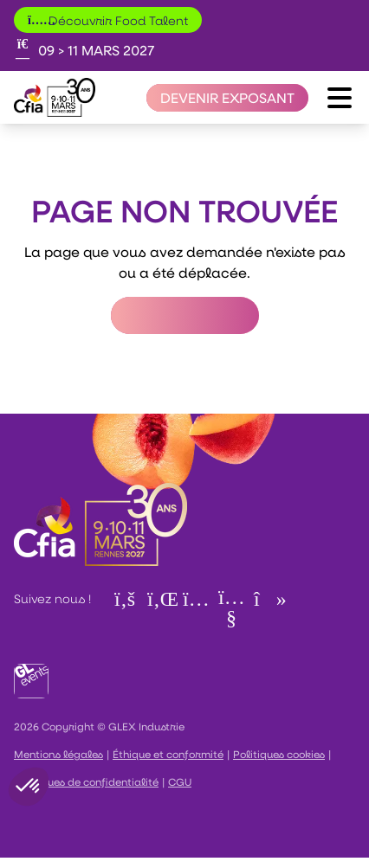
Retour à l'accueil (185, 315)
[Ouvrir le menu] (340, 98)
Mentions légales (58, 754)
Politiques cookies (279, 754)
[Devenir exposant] (227, 98)
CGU (180, 781)
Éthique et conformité (168, 754)
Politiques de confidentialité (86, 781)
